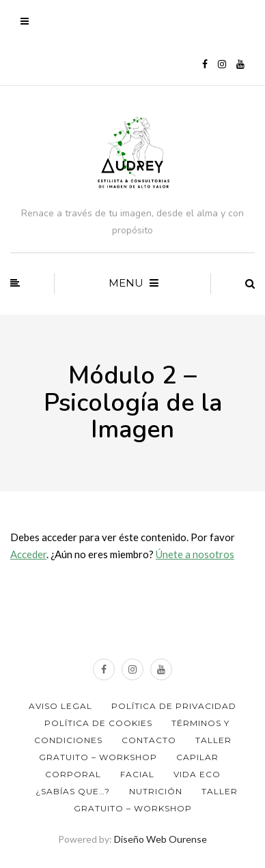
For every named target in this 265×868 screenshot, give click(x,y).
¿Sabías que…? (73, 791)
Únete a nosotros (195, 554)
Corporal (73, 774)
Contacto (149, 740)
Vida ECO (197, 774)
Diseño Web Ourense (161, 839)
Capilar (197, 757)
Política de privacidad (174, 706)
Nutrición (156, 791)
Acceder (28, 554)
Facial (137, 774)
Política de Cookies (98, 723)
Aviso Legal (60, 706)
